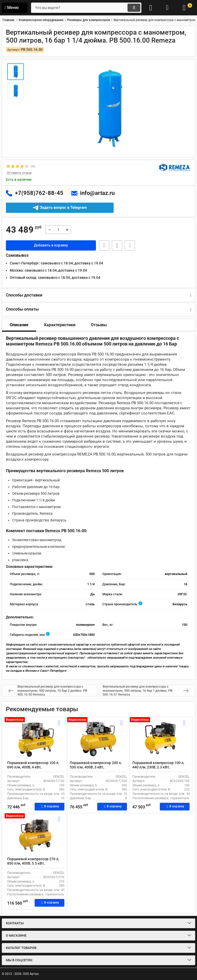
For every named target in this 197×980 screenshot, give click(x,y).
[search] (84, 8)
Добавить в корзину (51, 245)
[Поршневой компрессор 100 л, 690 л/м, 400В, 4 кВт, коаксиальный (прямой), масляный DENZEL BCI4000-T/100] (36, 739)
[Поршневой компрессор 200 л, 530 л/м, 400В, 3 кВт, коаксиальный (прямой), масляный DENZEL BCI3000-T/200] (98, 739)
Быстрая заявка (104, 245)
